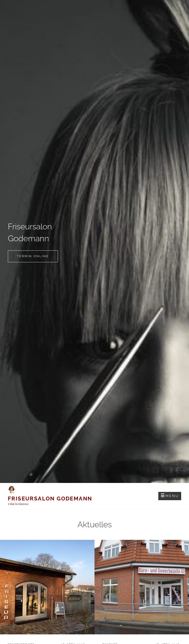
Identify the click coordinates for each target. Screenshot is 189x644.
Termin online (38, 258)
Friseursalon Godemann (50, 499)
